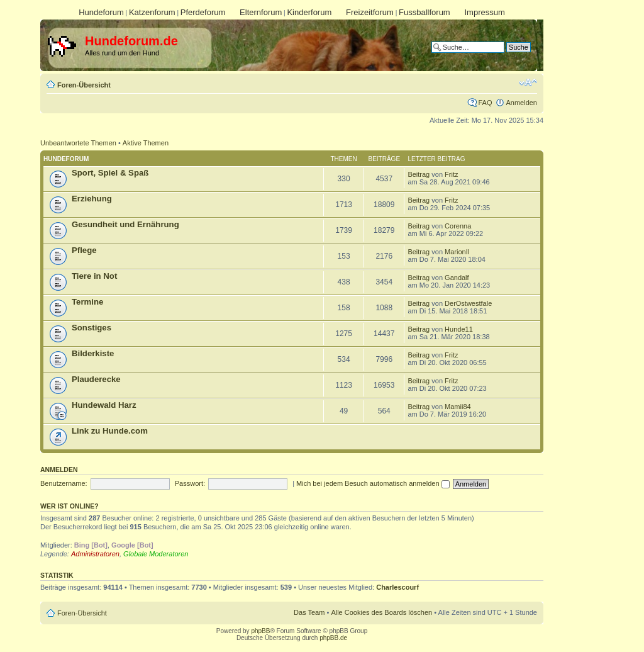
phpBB (260, 631)
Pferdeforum (203, 12)
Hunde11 (459, 329)
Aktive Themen (146, 143)
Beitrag (419, 174)
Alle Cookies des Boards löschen (381, 612)
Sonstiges (92, 328)
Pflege (84, 250)
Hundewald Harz (104, 405)
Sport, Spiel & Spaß (110, 173)
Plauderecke (96, 379)
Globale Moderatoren (156, 554)
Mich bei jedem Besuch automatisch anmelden (373, 483)
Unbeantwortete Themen (78, 143)
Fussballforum (425, 12)
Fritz (451, 174)
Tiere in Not (94, 276)
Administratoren (95, 554)
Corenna (458, 226)
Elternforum (261, 12)
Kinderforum (309, 12)
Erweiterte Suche (504, 57)
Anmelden (521, 103)
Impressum (484, 12)
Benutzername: (64, 483)
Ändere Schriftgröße (528, 82)
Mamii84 (458, 407)
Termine (87, 302)
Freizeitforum (370, 12)
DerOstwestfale (468, 303)
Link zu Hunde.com (110, 431)
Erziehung (92, 199)
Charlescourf (397, 587)
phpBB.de (333, 638)
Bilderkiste (93, 353)
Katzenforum (152, 12)
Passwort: (190, 483)
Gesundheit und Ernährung (125, 224)
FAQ (485, 103)
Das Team (309, 612)
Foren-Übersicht (84, 85)
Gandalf (457, 278)
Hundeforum (101, 12)
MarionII (457, 252)
